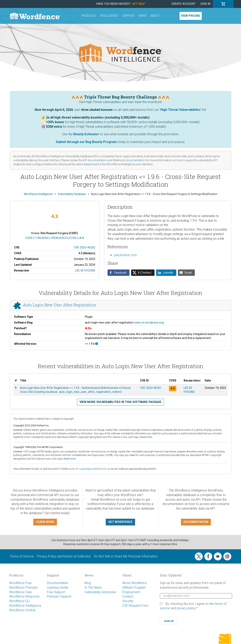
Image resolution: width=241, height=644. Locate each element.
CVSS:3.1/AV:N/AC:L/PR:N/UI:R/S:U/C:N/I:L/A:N (55, 238)
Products (89, 16)
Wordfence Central (22, 610)
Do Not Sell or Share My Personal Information (126, 556)
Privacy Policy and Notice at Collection (64, 556)
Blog (88, 583)
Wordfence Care (21, 592)
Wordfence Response (24, 596)
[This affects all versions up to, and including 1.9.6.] (97, 344)
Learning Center (58, 588)
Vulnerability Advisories (100, 592)
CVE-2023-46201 (151, 388)
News (143, 16)
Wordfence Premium (24, 588)
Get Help (139, 4)
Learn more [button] (45, 522)
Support (128, 16)
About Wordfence (134, 583)
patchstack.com (125, 255)
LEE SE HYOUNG (85, 270)
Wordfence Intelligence (25, 606)
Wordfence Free (20, 583)
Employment (131, 592)
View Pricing (191, 16)
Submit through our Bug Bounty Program (86, 142)
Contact (128, 596)
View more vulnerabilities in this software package (120, 402)
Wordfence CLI (20, 601)
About (155, 16)
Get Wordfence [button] (120, 522)
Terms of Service (22, 556)
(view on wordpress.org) (149, 322)
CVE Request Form (135, 606)
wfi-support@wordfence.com (91, 469)
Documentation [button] (196, 522)
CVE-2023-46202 (84, 247)
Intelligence (109, 16)
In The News (93, 588)
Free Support (56, 592)
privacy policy (186, 608)
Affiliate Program (134, 588)
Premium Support (59, 596)
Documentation (58, 583)
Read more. (146, 437)
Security (128, 601)
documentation (97, 160)
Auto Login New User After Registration (60, 305)
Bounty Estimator (86, 134)
